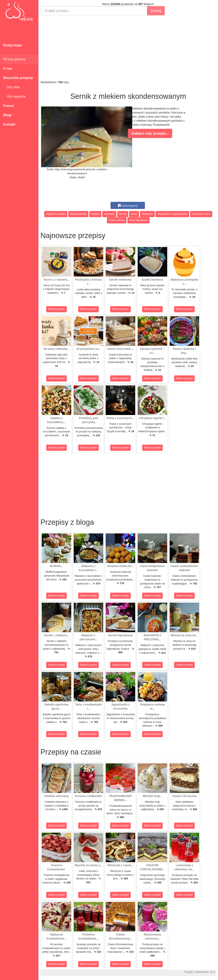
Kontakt (9, 124)
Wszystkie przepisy (18, 78)
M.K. (213, 972)
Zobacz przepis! (57, 309)
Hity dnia (11, 87)
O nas (8, 69)
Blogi (7, 115)
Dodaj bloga (13, 45)
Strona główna (14, 59)
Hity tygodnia (14, 96)
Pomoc (9, 106)
